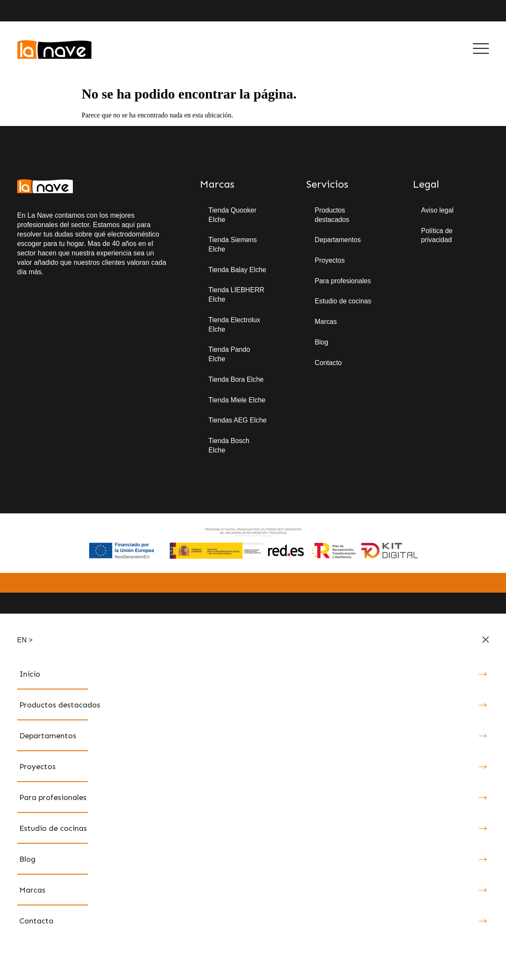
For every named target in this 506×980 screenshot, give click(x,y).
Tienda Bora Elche (236, 381)
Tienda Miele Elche (237, 401)
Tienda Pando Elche (229, 355)
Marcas (326, 322)
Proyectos (330, 261)
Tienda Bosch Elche (229, 447)
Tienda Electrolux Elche (235, 325)
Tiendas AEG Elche (238, 422)
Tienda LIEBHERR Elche (237, 295)
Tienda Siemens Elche (233, 245)
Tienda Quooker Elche (233, 215)
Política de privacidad (437, 235)
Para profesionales (343, 281)
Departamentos (338, 240)
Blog (322, 343)
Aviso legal (438, 210)
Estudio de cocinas (344, 302)
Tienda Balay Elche (238, 270)
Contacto (329, 364)
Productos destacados (332, 215)
